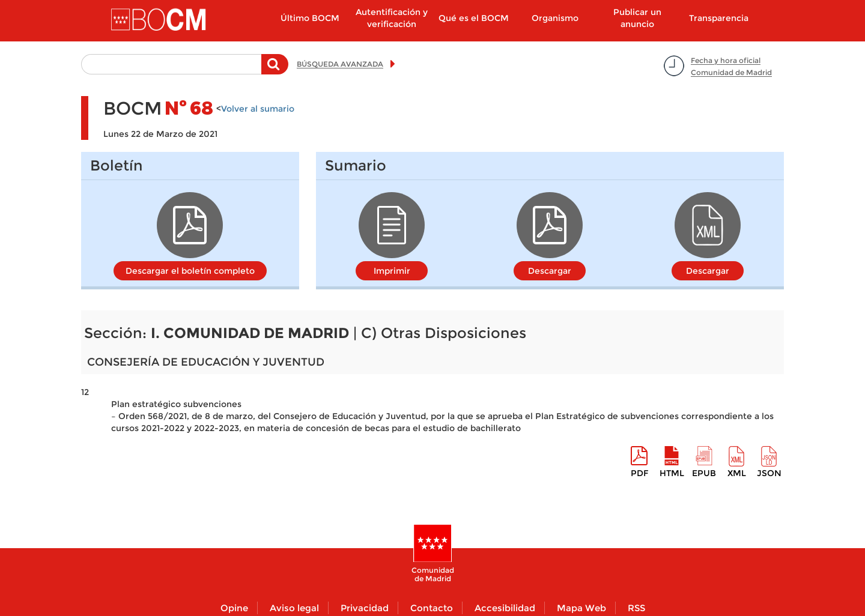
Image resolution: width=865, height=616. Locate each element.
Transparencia (719, 18)
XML (737, 473)
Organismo (555, 18)
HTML (672, 473)
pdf (639, 473)
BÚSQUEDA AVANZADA (340, 64)
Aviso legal (294, 608)
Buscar (275, 70)
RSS (636, 608)
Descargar (550, 271)
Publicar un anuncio (637, 18)
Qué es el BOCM (474, 18)
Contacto (432, 608)
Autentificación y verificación (392, 18)
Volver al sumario (258, 109)
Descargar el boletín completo (190, 271)
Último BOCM (310, 18)
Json (769, 473)
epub (704, 473)
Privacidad (365, 608)
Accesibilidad (505, 608)
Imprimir (392, 271)
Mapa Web (581, 608)
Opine (234, 608)
